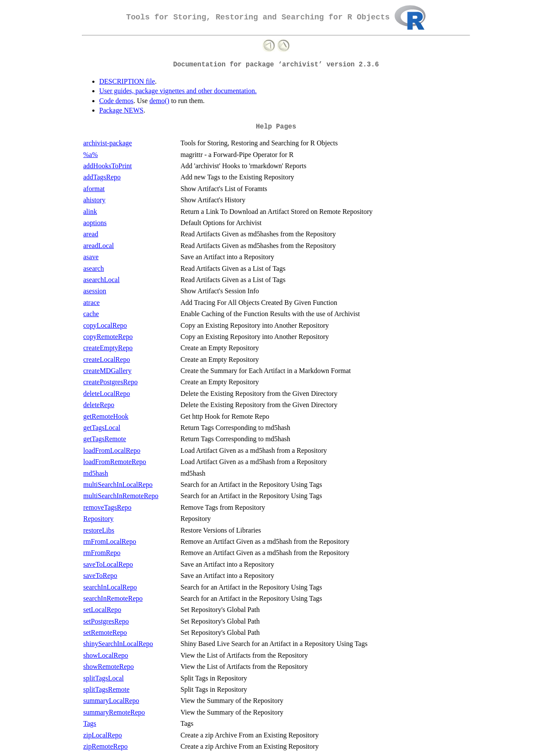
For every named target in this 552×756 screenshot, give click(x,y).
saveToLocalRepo (108, 564)
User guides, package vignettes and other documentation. (178, 91)
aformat (94, 189)
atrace (91, 303)
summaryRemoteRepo (114, 712)
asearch (94, 268)
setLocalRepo (102, 610)
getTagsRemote (105, 439)
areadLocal (99, 246)
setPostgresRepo (106, 621)
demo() (159, 101)
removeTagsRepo (107, 507)
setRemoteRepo (105, 632)
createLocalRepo (107, 359)
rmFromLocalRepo (110, 541)
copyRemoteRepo (108, 337)
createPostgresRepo (110, 382)
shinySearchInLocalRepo (118, 644)
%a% (91, 155)
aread (91, 234)
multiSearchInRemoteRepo (121, 496)
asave (91, 257)
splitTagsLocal (103, 678)
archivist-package (108, 143)
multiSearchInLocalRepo (118, 485)
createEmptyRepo (108, 348)
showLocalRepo (106, 655)
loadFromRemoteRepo (115, 462)
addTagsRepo (102, 177)
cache (91, 314)
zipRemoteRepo (105, 746)
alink (90, 212)
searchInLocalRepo (110, 587)
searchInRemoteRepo (113, 598)
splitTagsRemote (106, 689)
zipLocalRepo (103, 735)
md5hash (96, 473)
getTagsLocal (102, 428)
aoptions (95, 223)
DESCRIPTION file (127, 81)
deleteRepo (99, 405)
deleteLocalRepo (107, 394)
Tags (90, 723)
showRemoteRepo (108, 667)
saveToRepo (100, 576)
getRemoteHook (106, 416)
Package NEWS (121, 110)
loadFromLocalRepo (112, 450)
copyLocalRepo (105, 325)
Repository (98, 519)
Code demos (116, 101)
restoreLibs (99, 530)
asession (95, 291)
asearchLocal (101, 280)
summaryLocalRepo (111, 701)
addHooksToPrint (108, 166)
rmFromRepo (102, 553)
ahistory (94, 200)
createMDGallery (107, 371)
